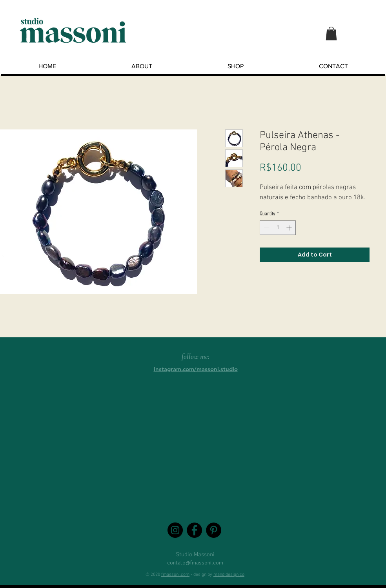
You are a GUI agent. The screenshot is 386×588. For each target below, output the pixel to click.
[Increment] (290, 228)
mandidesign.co (229, 575)
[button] (331, 34)
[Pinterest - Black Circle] (214, 530)
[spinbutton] (278, 228)
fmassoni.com (175, 575)
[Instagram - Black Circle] (175, 530)
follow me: (196, 356)
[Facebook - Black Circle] (194, 530)
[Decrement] (266, 228)
